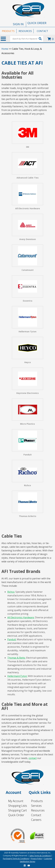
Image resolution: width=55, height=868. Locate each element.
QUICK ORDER (37, 23)
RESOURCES (25, 31)
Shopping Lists (18, 806)
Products (37, 801)
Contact (36, 815)
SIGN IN (18, 24)
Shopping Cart (18, 810)
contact (33, 758)
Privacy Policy (37, 859)
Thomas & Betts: (16, 658)
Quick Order (16, 815)
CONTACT (42, 31)
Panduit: (12, 639)
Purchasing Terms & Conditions (16, 859)
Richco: (11, 592)
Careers (36, 820)
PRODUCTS (8, 31)
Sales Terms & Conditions (40, 856)
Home (5, 49)
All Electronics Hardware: (21, 617)
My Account (16, 801)
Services (36, 806)
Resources (38, 810)
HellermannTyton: (17, 676)
